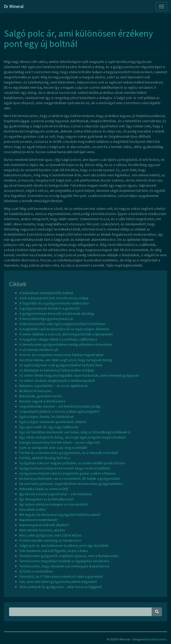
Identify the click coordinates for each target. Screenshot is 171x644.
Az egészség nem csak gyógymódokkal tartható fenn (61, 365)
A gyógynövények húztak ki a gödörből (49, 308)
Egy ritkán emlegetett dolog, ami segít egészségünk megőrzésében (72, 437)
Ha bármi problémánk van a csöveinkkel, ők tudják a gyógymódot (70, 478)
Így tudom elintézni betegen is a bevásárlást (54, 504)
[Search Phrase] (80, 612)
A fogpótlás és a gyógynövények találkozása (54, 303)
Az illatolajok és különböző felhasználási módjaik (57, 370)
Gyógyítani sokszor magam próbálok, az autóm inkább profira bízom (72, 463)
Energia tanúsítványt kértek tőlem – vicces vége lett (60, 442)
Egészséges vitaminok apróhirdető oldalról (53, 422)
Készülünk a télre (33, 509)
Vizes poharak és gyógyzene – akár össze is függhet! (60, 587)
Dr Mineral (14, 6)
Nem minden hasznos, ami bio (42, 530)
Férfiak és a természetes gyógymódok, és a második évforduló (69, 453)
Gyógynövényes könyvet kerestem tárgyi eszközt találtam (65, 468)
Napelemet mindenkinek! (38, 520)
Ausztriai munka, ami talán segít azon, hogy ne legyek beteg (66, 360)
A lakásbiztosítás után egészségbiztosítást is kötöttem (62, 324)
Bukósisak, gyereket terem (40, 396)
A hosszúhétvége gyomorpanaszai (46, 319)
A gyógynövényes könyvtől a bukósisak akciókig (57, 313)
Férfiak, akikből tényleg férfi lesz (45, 458)
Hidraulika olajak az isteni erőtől (44, 489)
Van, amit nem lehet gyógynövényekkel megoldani (58, 582)
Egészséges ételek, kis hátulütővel (47, 417)
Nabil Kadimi (158, 639)
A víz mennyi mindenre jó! (39, 350)
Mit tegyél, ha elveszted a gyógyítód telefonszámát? (60, 515)
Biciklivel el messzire (35, 391)
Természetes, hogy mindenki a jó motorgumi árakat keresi (64, 566)
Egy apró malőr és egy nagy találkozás (49, 427)
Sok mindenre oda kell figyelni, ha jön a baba (54, 551)
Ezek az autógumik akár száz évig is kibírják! (53, 448)
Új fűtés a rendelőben (36, 571)
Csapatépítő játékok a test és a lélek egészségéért (59, 411)
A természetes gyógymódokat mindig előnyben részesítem (66, 344)
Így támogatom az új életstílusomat (47, 499)
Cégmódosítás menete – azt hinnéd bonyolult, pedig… (62, 406)
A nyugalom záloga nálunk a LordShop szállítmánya (58, 339)
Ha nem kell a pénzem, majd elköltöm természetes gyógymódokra (71, 484)
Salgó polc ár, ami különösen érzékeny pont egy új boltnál (78, 39)
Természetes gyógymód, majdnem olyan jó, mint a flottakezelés (69, 556)
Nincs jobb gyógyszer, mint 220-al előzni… (52, 535)
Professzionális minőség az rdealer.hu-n (50, 540)
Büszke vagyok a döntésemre (42, 401)
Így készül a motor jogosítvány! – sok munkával (55, 494)
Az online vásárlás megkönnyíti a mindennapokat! (57, 381)
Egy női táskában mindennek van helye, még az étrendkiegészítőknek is (75, 432)
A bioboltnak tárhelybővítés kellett (46, 293)
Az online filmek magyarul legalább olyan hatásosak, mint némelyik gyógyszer (79, 375)
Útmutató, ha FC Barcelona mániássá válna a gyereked (61, 576)
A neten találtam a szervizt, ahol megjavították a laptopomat (66, 334)
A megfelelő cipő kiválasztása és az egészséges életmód (64, 329)
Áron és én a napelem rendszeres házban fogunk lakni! (61, 355)
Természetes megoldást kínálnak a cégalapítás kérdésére (64, 561)
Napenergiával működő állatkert (44, 525)
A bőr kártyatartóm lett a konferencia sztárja (54, 298)
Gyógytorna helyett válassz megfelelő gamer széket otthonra (67, 473)
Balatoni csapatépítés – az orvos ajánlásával (53, 386)
